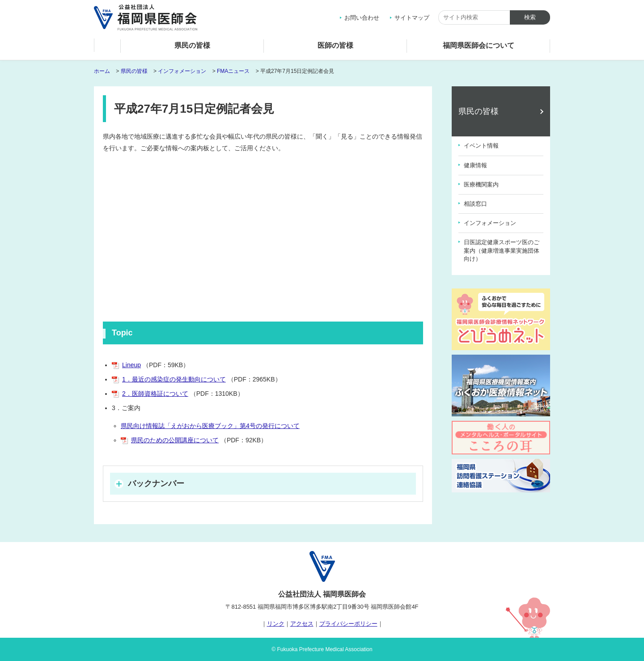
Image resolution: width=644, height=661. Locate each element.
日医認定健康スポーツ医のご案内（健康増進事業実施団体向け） (502, 250)
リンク (276, 624)
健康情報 (475, 165)
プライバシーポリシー (348, 624)
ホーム (107, 48)
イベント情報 (481, 146)
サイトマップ (412, 18)
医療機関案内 (481, 184)
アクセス (302, 624)
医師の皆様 (335, 45)
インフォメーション (182, 71)
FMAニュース (233, 71)
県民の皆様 (192, 45)
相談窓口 (475, 204)
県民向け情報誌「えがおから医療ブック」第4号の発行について (210, 426)
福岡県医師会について (479, 45)
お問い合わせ (362, 18)
